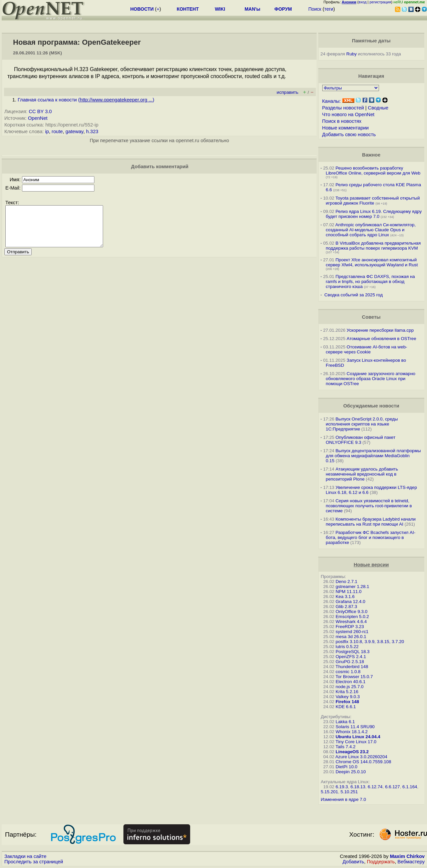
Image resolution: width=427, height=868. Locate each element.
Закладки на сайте (25, 856)
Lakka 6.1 (345, 722)
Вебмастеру (411, 862)
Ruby (351, 54)
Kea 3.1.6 (345, 597)
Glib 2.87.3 (346, 607)
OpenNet (38, 118)
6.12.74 (375, 787)
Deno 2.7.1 (346, 582)
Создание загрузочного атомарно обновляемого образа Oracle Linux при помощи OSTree (371, 379)
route (57, 131)
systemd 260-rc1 (352, 632)
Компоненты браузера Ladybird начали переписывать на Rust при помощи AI (371, 522)
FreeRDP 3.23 (350, 627)
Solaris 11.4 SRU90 (355, 727)
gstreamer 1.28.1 (352, 587)
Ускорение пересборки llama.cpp (380, 330)
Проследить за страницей (34, 862)
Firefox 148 (347, 702)
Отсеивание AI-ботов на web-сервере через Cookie (367, 349)
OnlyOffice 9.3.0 (351, 612)
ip (47, 131)
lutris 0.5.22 (347, 647)
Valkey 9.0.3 (348, 697)
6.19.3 (342, 787)
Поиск (315, 9)
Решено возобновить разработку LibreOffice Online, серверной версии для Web (373, 171)
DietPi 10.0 (346, 767)
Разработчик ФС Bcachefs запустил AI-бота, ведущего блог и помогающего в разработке (371, 537)
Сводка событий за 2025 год (353, 295)
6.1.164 (410, 787)
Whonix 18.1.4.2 (352, 732)
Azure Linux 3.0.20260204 (361, 757)
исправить (287, 92)
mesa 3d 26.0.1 (351, 637)
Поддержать (381, 862)
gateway (74, 131)
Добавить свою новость (349, 134)
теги (329, 9)
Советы (371, 317)
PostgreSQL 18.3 (353, 652)
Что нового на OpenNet (348, 114)
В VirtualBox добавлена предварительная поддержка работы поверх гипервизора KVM (373, 246)
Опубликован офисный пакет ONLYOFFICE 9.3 (361, 440)
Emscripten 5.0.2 (352, 617)
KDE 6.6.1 (346, 707)
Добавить (353, 862)
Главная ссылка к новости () (86, 100)
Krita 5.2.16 (347, 692)
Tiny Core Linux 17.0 (356, 742)
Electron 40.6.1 (351, 682)
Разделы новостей (343, 108)
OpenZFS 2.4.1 (351, 657)
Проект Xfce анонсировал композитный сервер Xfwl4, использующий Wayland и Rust (372, 262)
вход (363, 2)
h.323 (92, 131)
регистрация (380, 2)
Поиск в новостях (342, 121)
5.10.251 (349, 792)
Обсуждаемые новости (371, 406)
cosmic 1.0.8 (348, 672)
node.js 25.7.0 (350, 687)
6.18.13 (358, 787)
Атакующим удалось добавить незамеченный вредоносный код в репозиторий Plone (362, 474)
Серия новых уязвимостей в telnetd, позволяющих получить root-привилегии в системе (369, 506)
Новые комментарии (346, 128)
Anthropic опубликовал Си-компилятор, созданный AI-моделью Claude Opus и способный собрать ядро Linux (371, 230)
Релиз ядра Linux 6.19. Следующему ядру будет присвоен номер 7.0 (374, 214)
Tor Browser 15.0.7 (354, 677)
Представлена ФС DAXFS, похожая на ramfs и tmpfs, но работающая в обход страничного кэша (370, 281)
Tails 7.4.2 (346, 747)
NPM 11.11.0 (349, 592)
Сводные (378, 108)
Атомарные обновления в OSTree (381, 339)
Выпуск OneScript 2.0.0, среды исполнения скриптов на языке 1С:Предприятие (362, 424)
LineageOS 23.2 (352, 752)
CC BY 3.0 (40, 111)
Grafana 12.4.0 (350, 602)
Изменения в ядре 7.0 (344, 799)
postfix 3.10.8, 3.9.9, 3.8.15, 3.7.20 (370, 642)
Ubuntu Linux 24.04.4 (358, 737)
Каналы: (332, 101)
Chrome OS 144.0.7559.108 (363, 762)
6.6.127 (392, 787)
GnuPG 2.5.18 (350, 662)
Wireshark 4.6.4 (351, 622)
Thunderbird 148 (352, 667)
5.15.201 (330, 792)
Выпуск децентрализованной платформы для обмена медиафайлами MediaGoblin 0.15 (373, 456)
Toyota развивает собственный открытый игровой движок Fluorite (373, 201)
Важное (371, 155)
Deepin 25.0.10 (351, 772)
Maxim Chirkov (407, 856)
